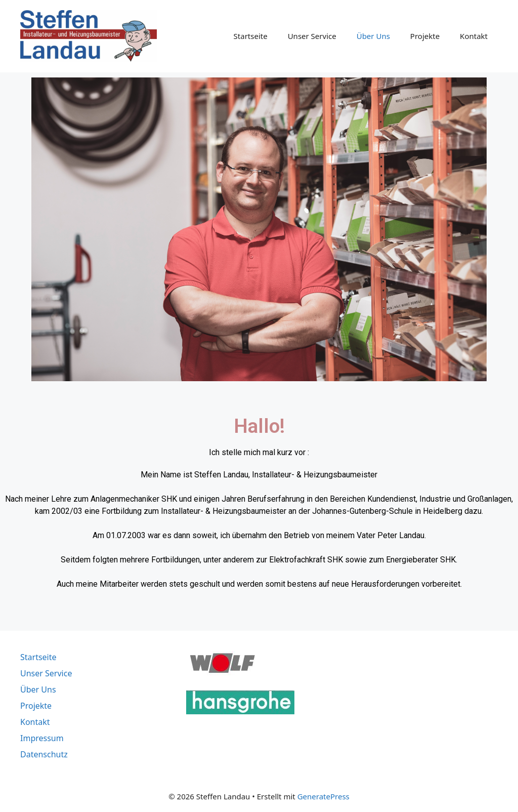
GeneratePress (323, 796)
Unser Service (312, 36)
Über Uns (373, 36)
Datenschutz (44, 754)
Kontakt (474, 36)
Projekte (425, 36)
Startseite (251, 36)
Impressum (42, 738)
